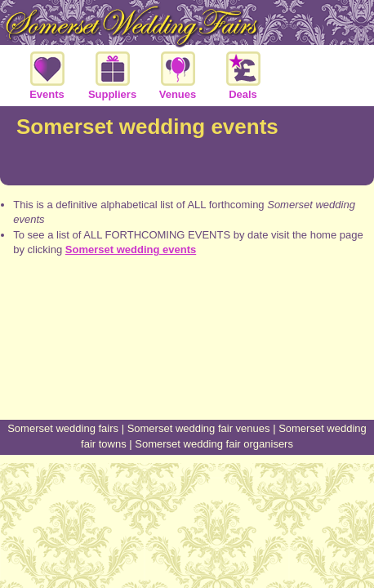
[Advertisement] (187, 359)
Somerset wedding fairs (63, 428)
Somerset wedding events (131, 249)
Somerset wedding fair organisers (214, 444)
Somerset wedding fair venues (199, 428)
